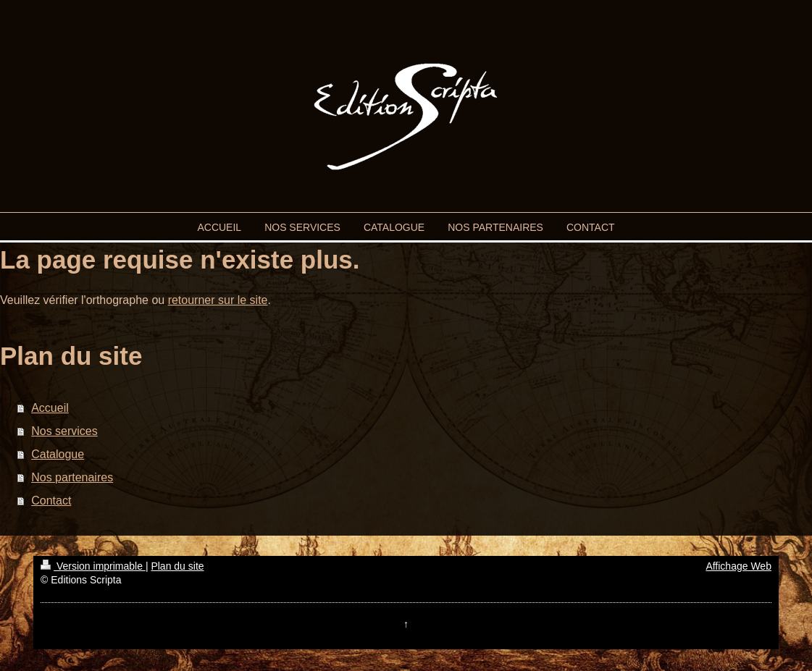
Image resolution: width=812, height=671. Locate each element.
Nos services (64, 431)
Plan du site (177, 566)
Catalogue (58, 454)
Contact (51, 501)
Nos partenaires (72, 477)
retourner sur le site (218, 300)
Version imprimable (93, 566)
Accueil (50, 408)
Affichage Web (738, 566)
